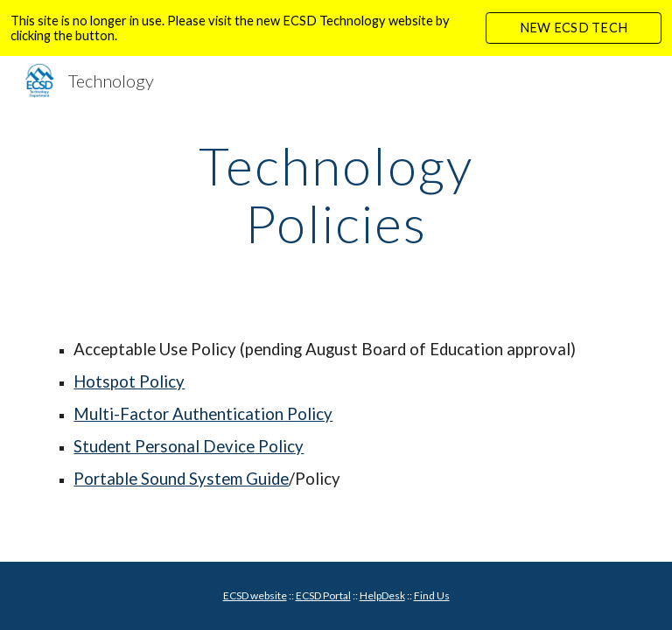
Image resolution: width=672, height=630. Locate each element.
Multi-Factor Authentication (178, 414)
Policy (308, 414)
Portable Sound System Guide (181, 479)
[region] (336, 28)
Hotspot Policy (129, 381)
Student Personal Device (164, 446)
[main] (336, 194)
